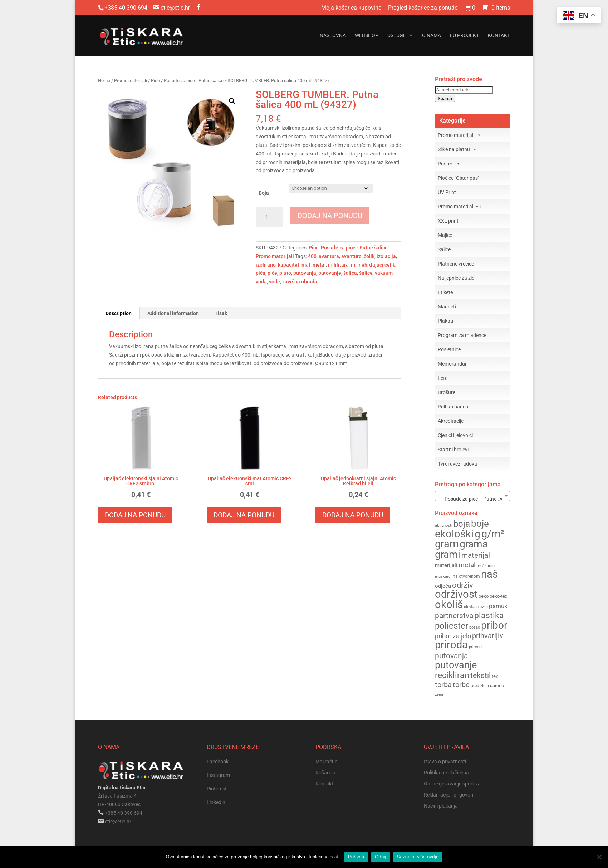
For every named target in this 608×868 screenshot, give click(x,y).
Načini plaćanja (441, 806)
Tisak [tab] (221, 313)
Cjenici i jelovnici (455, 435)
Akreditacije (451, 421)
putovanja (305, 273)
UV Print (447, 192)
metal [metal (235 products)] (467, 565)
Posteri (449, 164)
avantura (329, 256)
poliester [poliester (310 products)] (452, 626)
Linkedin (216, 802)
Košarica (325, 773)
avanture (351, 256)
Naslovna (333, 36)
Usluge (397, 36)
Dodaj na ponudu (330, 215)
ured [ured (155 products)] (475, 686)
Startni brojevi (453, 450)
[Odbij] (599, 857)
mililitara (338, 265)
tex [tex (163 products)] (495, 676)
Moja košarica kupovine (351, 8)
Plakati (445, 321)
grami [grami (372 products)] (448, 554)
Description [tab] (119, 313)
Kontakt (499, 36)
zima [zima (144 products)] (485, 686)
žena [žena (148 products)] (439, 695)
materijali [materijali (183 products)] (446, 565)
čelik (369, 256)
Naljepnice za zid (456, 278)
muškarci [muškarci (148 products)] (443, 577)
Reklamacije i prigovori (448, 795)
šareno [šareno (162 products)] (497, 686)
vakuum (384, 273)
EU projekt (464, 36)
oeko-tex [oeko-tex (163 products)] (498, 596)
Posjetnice (449, 349)
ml (354, 265)
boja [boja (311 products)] (462, 524)
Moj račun (327, 762)
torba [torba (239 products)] (443, 685)
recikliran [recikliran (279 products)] (452, 675)
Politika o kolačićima (446, 773)
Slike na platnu (457, 149)
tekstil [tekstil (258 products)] (480, 675)
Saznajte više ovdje (418, 857)
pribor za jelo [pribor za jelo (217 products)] (453, 636)
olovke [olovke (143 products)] (482, 607)
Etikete (445, 292)
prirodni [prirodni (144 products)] (476, 647)
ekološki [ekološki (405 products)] (454, 534)
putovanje (330, 273)
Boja (264, 193)
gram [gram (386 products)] (447, 544)
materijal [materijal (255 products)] (476, 555)
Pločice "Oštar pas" (459, 178)
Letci (443, 378)
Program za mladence (462, 335)
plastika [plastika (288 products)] (489, 616)
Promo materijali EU (460, 207)
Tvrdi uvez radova (457, 464)
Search (445, 98)
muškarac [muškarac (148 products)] (486, 566)
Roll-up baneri (453, 407)
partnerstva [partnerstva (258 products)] (454, 616)
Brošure (447, 392)
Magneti (447, 307)
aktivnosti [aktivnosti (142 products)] (444, 525)
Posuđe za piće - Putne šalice (194, 81)
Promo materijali (131, 81)
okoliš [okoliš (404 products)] (449, 605)
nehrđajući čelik (377, 265)
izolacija (386, 256)
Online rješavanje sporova (452, 784)
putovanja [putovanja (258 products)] (451, 656)
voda (261, 282)
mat (306, 265)
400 (312, 256)
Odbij (381, 857)
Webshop (367, 36)
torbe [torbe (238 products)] (461, 685)
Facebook (218, 762)
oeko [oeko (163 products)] (484, 596)
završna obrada (300, 282)
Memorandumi (454, 364)
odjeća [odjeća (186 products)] (443, 586)
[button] (232, 101)
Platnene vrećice (456, 264)
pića (261, 273)
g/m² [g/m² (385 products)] (493, 534)
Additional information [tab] (173, 313)
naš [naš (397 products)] (489, 574)
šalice (366, 273)
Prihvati (356, 857)
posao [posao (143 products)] (475, 627)
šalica (350, 273)
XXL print (448, 221)
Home (104, 81)
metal (319, 265)
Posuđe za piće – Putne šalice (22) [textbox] (474, 499)
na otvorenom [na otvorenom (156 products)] (466, 576)
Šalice (444, 249)
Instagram (218, 775)
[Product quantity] (269, 217)
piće (272, 273)
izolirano (266, 265)
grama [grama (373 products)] (474, 544)
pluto (285, 273)
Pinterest (217, 789)
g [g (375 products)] (477, 534)
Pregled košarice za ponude (423, 8)
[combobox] (472, 496)
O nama (432, 36)
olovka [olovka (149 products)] (470, 607)
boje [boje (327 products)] (480, 524)
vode (274, 282)
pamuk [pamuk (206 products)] (498, 606)
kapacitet (289, 265)
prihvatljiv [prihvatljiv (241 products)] (488, 636)
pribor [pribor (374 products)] (494, 625)
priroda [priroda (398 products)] (451, 645)
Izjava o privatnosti (445, 762)
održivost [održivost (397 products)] (456, 594)
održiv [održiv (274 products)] (463, 585)
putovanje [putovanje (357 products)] (456, 665)
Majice (445, 235)
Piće (155, 81)
